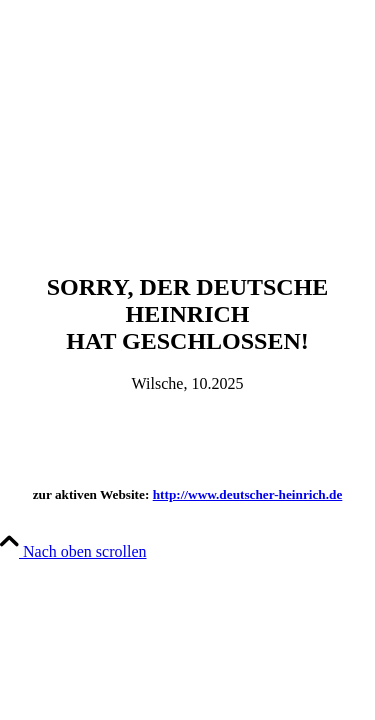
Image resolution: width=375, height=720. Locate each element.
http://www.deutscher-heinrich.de (248, 494)
